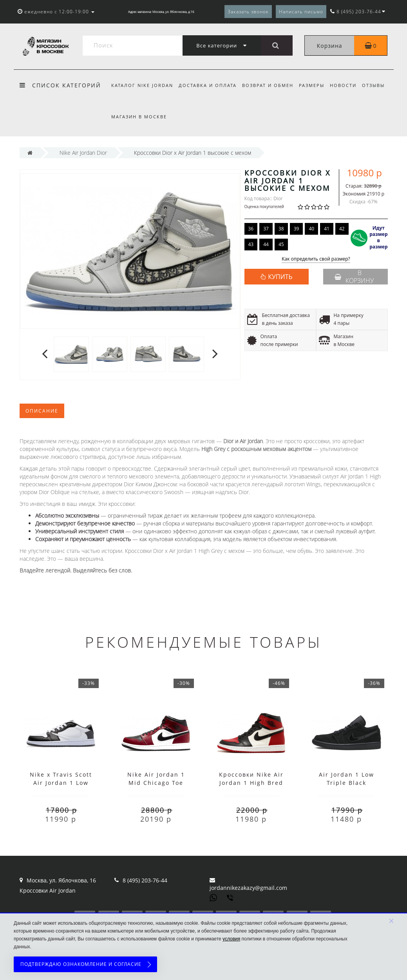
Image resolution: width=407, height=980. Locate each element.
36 (251, 229)
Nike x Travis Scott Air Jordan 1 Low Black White (61, 783)
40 (311, 229)
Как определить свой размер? (316, 259)
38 (281, 229)
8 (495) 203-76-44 (145, 880)
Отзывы (380, 85)
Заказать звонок (248, 12)
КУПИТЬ (280, 277)
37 (266, 229)
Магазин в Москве (139, 117)
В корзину (354, 277)
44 (266, 244)
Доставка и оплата (209, 85)
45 (281, 244)
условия (231, 939)
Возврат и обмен (270, 85)
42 (342, 229)
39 (297, 229)
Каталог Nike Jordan (142, 85)
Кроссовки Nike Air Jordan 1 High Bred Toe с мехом (251, 783)
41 (327, 229)
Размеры (315, 85)
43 (251, 244)
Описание (42, 411)
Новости (348, 85)
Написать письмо (301, 12)
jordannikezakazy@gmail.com (248, 888)
